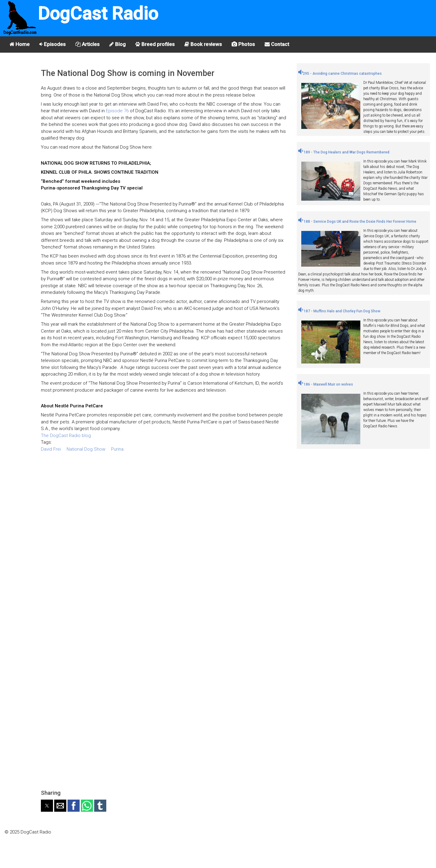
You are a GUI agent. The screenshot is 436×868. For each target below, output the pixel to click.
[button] (47, 806)
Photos (243, 44)
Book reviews (203, 44)
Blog (117, 44)
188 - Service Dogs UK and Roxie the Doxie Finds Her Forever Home (357, 222)
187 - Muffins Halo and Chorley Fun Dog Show (339, 311)
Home (20, 44)
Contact (277, 44)
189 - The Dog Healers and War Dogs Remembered (344, 152)
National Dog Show (86, 449)
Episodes (53, 44)
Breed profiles (155, 44)
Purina (117, 449)
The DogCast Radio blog (66, 436)
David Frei (51, 449)
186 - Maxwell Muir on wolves (326, 384)
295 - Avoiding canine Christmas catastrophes (340, 74)
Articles (88, 44)
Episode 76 (117, 111)
